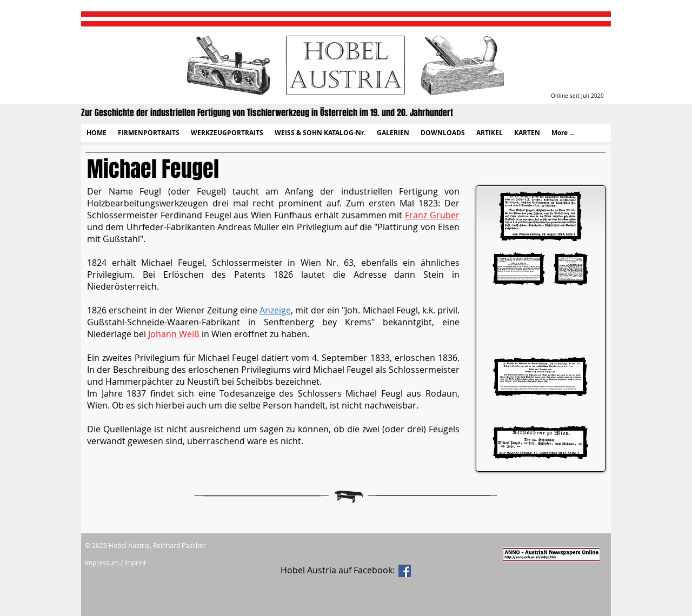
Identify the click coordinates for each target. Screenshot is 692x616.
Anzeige (275, 310)
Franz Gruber (432, 215)
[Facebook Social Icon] (405, 571)
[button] (148, 133)
